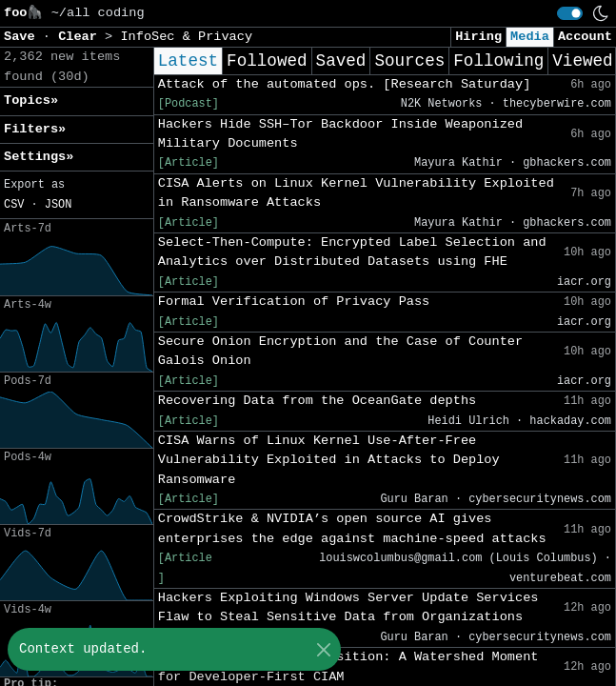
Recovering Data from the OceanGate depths (317, 401)
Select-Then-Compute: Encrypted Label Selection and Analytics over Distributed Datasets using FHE (352, 252)
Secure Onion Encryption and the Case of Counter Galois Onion (340, 351)
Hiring (478, 37)
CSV (14, 205)
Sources (409, 61)
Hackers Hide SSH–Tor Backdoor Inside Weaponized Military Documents (340, 134)
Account (585, 37)
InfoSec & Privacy (186, 37)
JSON (59, 205)
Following (498, 61)
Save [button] (23, 37)
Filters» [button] (35, 129)
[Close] (323, 649)
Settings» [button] (39, 157)
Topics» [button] (31, 101)
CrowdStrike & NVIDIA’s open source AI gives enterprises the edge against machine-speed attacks (352, 528)
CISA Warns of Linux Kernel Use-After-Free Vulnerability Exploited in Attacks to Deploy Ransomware (329, 460)
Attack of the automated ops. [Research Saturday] (345, 84)
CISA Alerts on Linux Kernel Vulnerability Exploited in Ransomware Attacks (356, 193)
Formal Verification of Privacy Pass (294, 302)
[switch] (570, 13)
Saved (341, 61)
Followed (267, 61)
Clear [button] (81, 37)
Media (530, 37)
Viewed (582, 61)
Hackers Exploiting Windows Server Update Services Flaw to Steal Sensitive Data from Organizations (348, 607)
